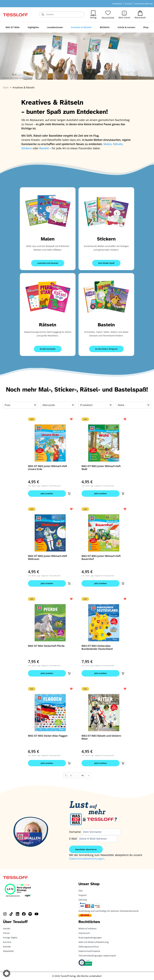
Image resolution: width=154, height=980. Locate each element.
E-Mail (73, 839)
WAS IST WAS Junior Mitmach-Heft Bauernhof (101, 557)
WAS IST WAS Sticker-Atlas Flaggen (48, 736)
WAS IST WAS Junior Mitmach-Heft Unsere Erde (48, 468)
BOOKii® (105, 28)
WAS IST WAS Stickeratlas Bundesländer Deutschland (97, 647)
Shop (146, 27)
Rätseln (48, 325)
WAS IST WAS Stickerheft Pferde (46, 646)
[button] (69, 493)
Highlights (33, 28)
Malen (48, 239)
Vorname (75, 832)
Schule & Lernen (126, 28)
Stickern (106, 239)
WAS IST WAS (13, 28)
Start (6, 87)
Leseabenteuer (55, 28)
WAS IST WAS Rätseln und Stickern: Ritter (101, 737)
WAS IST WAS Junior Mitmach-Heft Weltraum (48, 557)
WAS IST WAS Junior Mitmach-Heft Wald (101, 468)
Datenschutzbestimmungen (87, 859)
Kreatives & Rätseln (82, 28)
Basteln (106, 325)
